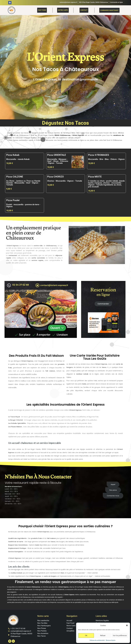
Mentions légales (111, 640)
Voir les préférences (120, 635)
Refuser (103, 635)
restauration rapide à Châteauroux (32, 140)
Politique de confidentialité (97, 640)
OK (86, 635)
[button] (127, 625)
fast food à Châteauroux (113, 140)
